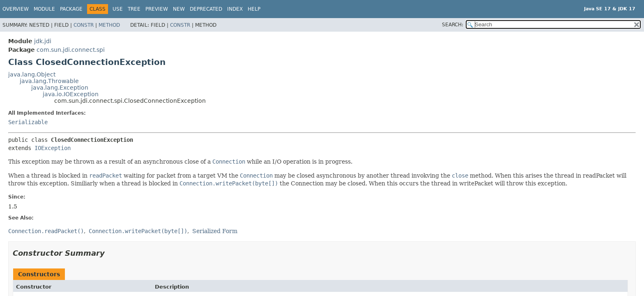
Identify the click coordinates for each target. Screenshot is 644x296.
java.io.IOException (71, 94)
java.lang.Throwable (49, 81)
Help (254, 9)
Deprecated (206, 9)
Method (109, 25)
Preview (157, 9)
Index (235, 9)
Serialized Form (215, 231)
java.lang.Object (32, 74)
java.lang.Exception (60, 88)
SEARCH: (453, 25)
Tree (134, 9)
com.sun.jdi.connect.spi (71, 50)
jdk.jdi (43, 41)
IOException (53, 148)
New (179, 9)
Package (71, 9)
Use (118, 9)
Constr (84, 25)
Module (44, 9)
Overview (16, 9)
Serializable (28, 122)
